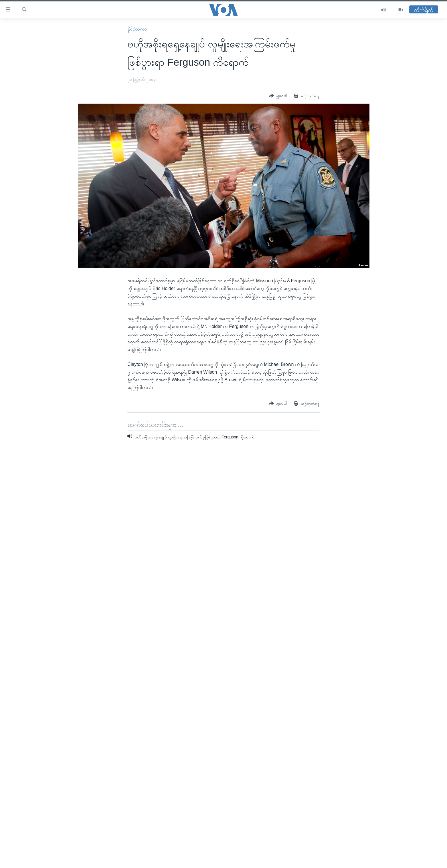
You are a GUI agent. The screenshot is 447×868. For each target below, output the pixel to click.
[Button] (278, 96)
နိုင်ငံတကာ (137, 29)
